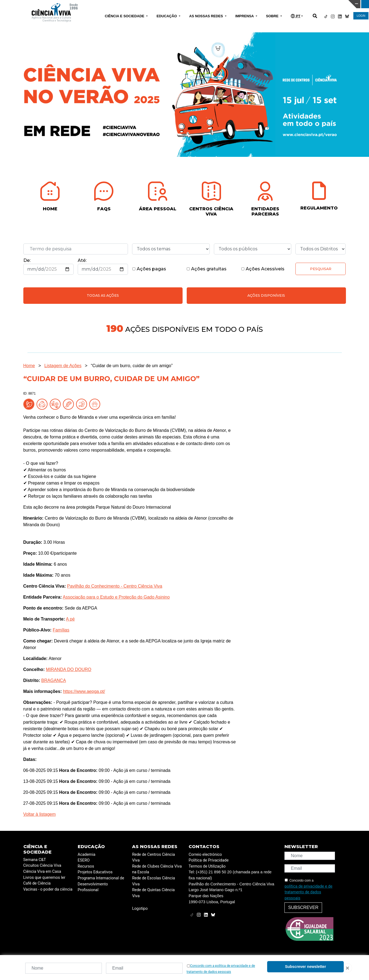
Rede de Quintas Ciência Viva (153, 893)
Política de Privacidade (209, 860)
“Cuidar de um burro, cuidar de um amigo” (132, 366)
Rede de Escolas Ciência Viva (153, 881)
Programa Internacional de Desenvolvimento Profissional (101, 884)
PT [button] (296, 16)
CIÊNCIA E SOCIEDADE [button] (125, 16)
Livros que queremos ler (44, 878)
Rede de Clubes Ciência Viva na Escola (157, 869)
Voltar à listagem (40, 814)
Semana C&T (35, 860)
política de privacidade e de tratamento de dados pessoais (308, 892)
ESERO (84, 860)
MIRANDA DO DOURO (69, 669)
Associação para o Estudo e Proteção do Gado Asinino (116, 597)
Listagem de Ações (63, 366)
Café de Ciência (37, 883)
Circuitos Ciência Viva (42, 866)
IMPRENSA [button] (245, 16)
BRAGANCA (54, 680)
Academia (86, 855)
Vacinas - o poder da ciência (48, 889)
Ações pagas (149, 269)
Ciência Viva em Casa (42, 872)
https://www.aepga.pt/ (84, 691)
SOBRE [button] (273, 16)
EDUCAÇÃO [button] (167, 16)
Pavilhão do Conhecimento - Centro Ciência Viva (115, 586)
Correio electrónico (205, 855)
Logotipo (140, 909)
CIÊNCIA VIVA (245, 4)
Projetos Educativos (95, 872)
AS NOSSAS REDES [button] (207, 16)
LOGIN (361, 16)
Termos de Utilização (207, 866)
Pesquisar (321, 269)
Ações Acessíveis (263, 269)
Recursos (86, 866)
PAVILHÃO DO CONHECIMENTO (162, 4)
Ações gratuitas (206, 269)
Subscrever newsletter (305, 967)
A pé (70, 619)
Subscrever (303, 907)
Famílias (61, 630)
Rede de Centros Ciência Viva (153, 858)
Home (29, 366)
